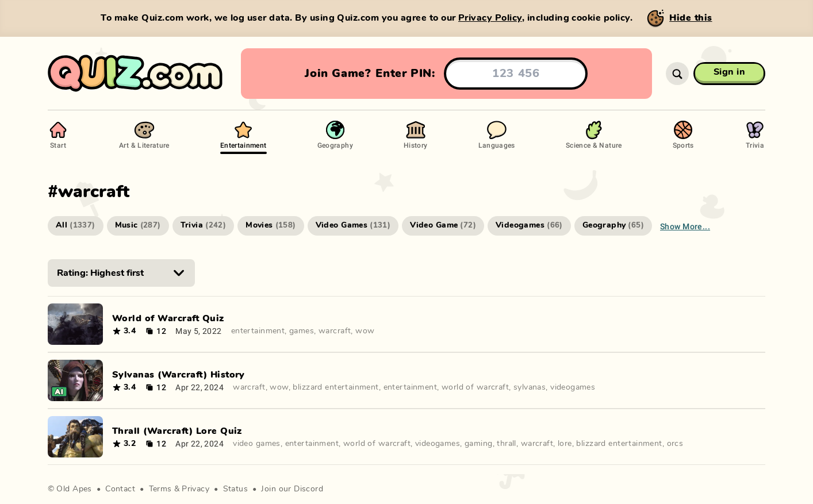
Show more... (685, 226)
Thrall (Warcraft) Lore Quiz (177, 431)
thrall (507, 444)
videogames (573, 387)
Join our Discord (292, 489)
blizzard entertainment (335, 387)
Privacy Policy (490, 18)
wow (365, 331)
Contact (120, 489)
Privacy (195, 489)
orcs (675, 444)
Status (236, 489)
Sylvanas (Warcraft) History (179, 375)
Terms (160, 489)
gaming (479, 444)
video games (257, 444)
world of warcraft (475, 387)
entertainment (258, 331)
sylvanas (530, 387)
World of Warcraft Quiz (168, 318)
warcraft (335, 331)
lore (565, 444)
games (302, 331)
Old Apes (74, 489)
